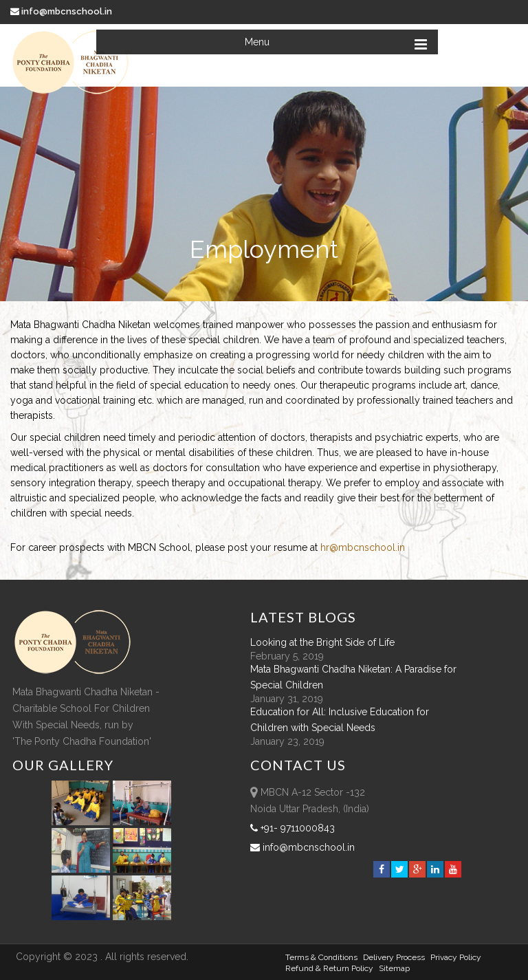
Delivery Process (394, 957)
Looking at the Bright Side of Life (322, 642)
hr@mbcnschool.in (363, 547)
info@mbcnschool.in (62, 11)
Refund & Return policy (329, 968)
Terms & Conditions (321, 957)
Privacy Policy (456, 957)
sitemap (394, 968)
